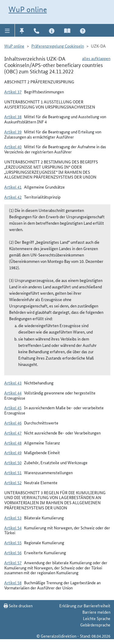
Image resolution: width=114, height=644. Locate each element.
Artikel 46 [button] (13, 423)
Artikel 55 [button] (13, 542)
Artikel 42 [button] (13, 197)
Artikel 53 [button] (13, 518)
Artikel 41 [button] (13, 187)
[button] (7, 30)
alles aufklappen (96, 58)
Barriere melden (96, 612)
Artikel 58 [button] (13, 582)
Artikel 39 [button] (13, 132)
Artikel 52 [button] (13, 482)
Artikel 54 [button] (13, 528)
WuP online (28, 9)
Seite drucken (18, 605)
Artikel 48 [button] (13, 443)
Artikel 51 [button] (13, 472)
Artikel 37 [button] (13, 92)
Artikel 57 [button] (13, 562)
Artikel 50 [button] (13, 462)
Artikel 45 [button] (13, 408)
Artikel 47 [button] (13, 433)
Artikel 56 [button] (13, 552)
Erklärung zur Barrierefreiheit (85, 605)
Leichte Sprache (97, 618)
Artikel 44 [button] (13, 393)
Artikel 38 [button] (13, 116)
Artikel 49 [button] (13, 452)
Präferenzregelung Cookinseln (58, 46)
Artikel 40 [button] (13, 146)
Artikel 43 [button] (13, 383)
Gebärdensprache (95, 625)
